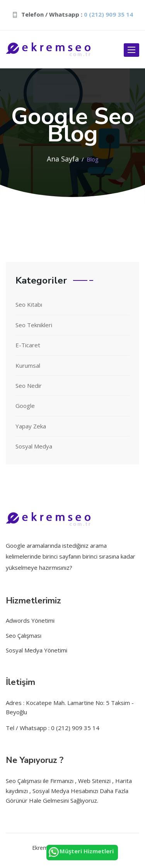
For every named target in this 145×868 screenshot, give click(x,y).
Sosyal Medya (34, 446)
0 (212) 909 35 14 (108, 14)
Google (25, 406)
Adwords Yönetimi (30, 620)
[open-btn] (131, 50)
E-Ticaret (28, 345)
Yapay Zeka (31, 426)
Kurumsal (28, 365)
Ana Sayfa (63, 159)
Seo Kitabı (29, 304)
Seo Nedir (29, 386)
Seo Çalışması (24, 635)
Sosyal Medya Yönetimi (37, 650)
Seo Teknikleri (34, 325)
